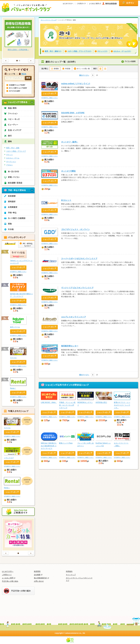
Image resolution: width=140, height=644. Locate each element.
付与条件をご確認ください (50, 98)
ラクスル (13, 358)
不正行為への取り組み (10, 581)
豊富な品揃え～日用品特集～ (18, 50)
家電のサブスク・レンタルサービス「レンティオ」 (122, 405)
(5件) (53, 51)
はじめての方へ (8, 571)
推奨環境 (37, 571)
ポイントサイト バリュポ (48, 20)
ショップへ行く (49, 94)
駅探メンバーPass (66, 443)
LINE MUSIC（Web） (49, 402)
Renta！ (13, 388)
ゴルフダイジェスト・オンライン (75, 229)
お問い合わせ (39, 581)
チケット (10, 155)
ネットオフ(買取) (68, 171)
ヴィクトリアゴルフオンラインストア (77, 288)
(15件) (122, 51)
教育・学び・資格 (13, 148)
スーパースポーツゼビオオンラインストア (79, 259)
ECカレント (66, 200)
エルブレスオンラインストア (74, 317)
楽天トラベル (15, 327)
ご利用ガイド (7, 575)
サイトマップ (71, 575)
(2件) (102, 51)
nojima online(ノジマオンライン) (76, 84)
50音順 (68, 69)
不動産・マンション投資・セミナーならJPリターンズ (67, 405)
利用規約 (69, 571)
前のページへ (84, 75)
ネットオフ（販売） (70, 142)
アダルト (10, 165)
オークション (11, 162)
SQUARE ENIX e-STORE (73, 113)
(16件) (79, 51)
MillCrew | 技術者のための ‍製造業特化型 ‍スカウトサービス (49, 446)
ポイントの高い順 (83, 69)
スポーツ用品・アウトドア (16, 151)
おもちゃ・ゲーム (13, 158)
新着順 (56, 69)
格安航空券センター (70, 346)
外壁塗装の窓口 (101, 402)
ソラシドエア (9, 458)
